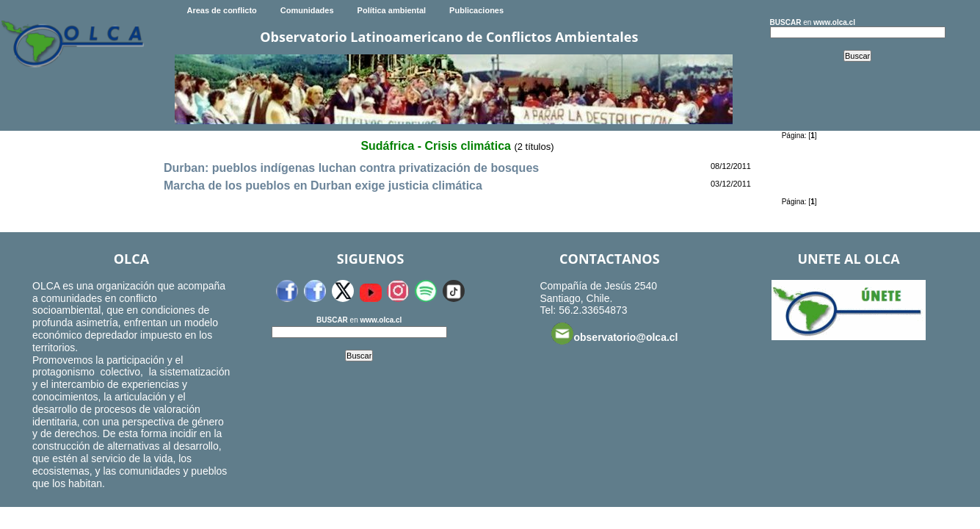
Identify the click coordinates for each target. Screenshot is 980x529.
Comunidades (307, 10)
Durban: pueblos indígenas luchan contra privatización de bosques (351, 168)
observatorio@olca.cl (614, 334)
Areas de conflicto (221, 10)
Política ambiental (392, 10)
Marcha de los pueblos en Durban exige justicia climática (323, 186)
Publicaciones (476, 10)
